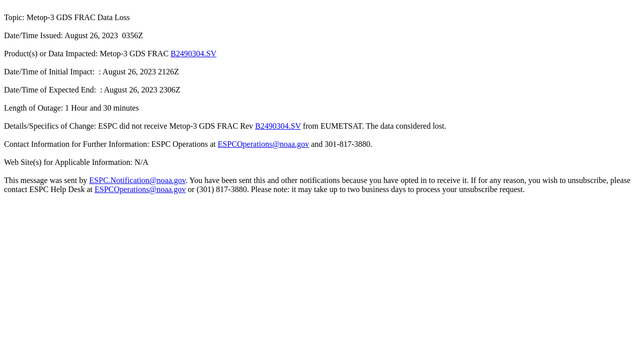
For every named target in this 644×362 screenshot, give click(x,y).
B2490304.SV (193, 54)
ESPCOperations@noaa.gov (263, 144)
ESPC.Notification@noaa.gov (137, 180)
